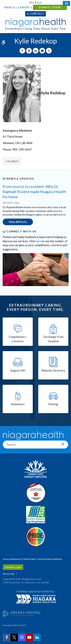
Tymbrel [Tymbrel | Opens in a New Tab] (22, 625)
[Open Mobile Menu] (66, 3)
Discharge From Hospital (53, 339)
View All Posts (18, 222)
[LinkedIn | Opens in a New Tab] (37, 637)
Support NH (18, 370)
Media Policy (30, 559)
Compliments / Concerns (18, 339)
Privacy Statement (12, 559)
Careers (24, 7)
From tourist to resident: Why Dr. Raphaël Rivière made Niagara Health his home (34, 192)
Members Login (13, 567)
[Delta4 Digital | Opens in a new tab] (22, 613)
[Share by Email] (42, 51)
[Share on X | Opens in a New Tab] (49, 51)
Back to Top (9, 574)
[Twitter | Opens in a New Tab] (14, 637)
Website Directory (53, 370)
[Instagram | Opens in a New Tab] (22, 637)
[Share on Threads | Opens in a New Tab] (29, 51)
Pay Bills (36, 3)
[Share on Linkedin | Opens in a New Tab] (36, 51)
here (38, 241)
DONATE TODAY (50, 7)
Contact (37, 14)
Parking (53, 404)
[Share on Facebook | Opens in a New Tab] (22, 51)
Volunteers (18, 404)
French (9, 7)
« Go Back (12, 161)
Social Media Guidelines (50, 559)
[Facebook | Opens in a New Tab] (7, 637)
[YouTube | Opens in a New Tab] (29, 637)
